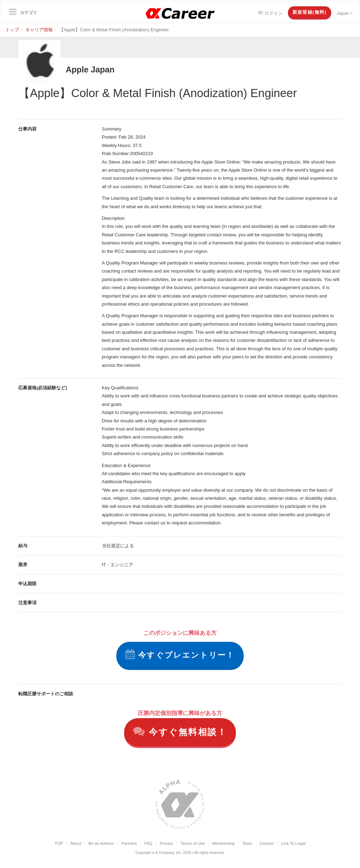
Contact (267, 845)
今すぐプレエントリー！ (180, 655)
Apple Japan (97, 69)
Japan (345, 13)
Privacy (167, 845)
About (76, 845)
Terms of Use (193, 845)
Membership (224, 845)
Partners (129, 845)
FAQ (148, 845)
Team (247, 845)
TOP (59, 845)
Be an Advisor (101, 845)
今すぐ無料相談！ (180, 733)
